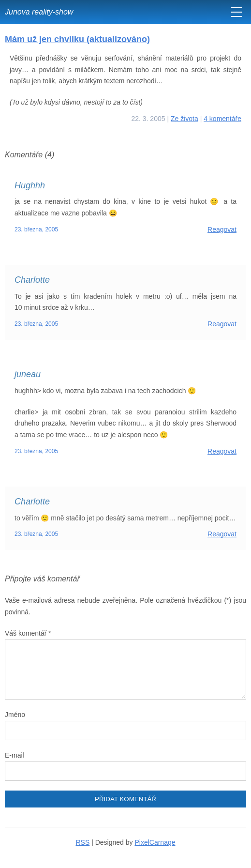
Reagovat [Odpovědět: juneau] (222, 451)
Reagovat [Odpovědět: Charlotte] (222, 324)
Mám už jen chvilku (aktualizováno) (77, 39)
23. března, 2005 (36, 229)
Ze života (185, 119)
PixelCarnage (155, 842)
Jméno (15, 715)
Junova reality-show (39, 12)
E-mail (15, 755)
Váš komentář (28, 633)
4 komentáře (222, 119)
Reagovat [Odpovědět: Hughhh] (222, 229)
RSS (83, 842)
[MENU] (236, 12)
